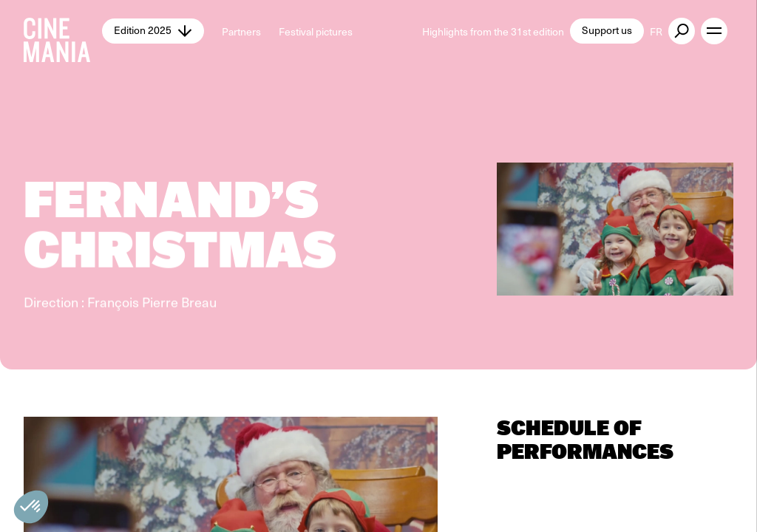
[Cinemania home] (63, 31)
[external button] (682, 31)
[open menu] (714, 31)
